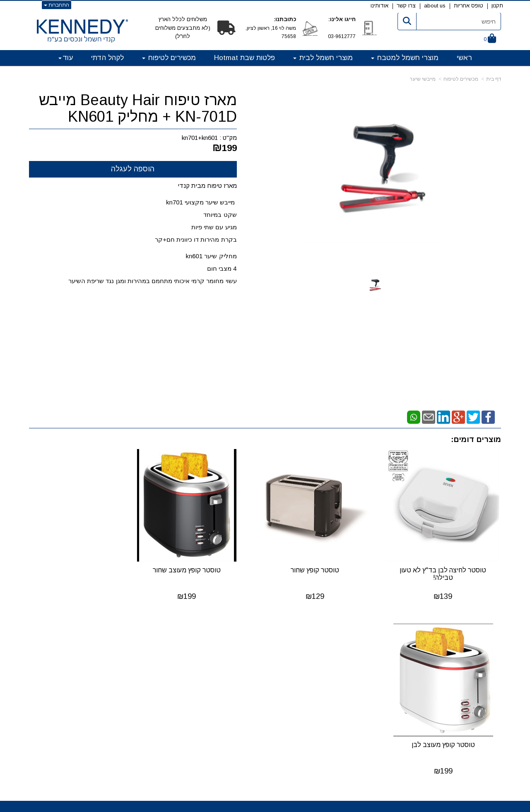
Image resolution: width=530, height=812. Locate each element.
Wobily (291, 804)
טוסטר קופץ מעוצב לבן (83, 563)
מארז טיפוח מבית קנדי (207, 186)
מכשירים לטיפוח (461, 79)
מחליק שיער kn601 (211, 256)
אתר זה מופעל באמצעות (265, 805)
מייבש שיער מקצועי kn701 (201, 202)
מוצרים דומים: (476, 440)
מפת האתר (478, 637)
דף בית (494, 79)
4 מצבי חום (222, 268)
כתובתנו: (285, 19)
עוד (66, 58)
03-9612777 (342, 36)
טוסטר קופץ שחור (326, 563)
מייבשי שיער (423, 79)
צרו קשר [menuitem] (406, 6)
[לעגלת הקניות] (490, 39)
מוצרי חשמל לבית (316, 659)
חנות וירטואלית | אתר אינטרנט (212, 804)
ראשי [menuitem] (464, 58)
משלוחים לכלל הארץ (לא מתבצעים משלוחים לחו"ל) (183, 28)
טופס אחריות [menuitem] (469, 6)
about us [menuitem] (435, 6)
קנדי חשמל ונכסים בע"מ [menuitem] (469, 646)
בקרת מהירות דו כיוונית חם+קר (195, 239)
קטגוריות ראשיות (304, 637)
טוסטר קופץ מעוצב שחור (205, 563)
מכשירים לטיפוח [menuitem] (169, 58)
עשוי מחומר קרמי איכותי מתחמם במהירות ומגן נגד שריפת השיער (152, 281)
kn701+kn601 (200, 138)
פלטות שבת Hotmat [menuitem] (245, 58)
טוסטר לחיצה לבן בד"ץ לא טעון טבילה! (447, 566)
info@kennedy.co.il (138, 680)
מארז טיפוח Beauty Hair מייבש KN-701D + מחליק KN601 (138, 108)
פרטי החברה (151, 637)
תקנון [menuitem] (497, 6)
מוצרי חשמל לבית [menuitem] (323, 58)
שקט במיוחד (219, 215)
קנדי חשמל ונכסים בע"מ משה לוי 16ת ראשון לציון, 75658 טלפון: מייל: (136, 664)
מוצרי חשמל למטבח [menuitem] (405, 58)
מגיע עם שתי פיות (213, 227)
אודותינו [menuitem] (379, 6)
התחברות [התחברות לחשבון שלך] (57, 5)
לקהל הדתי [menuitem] (107, 58)
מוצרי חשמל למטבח (313, 648)
